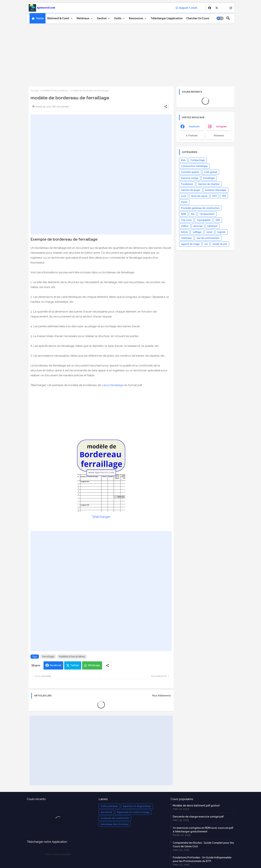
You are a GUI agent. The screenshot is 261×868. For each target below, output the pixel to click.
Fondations (187, 184)
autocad (198, 226)
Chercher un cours (198, 18)
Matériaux (83, 18)
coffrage (197, 232)
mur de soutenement (208, 238)
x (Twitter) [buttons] (192, 136)
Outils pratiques (109, 806)
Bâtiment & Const (58, 18)
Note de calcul (199, 196)
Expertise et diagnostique (137, 806)
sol (206, 244)
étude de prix (220, 244)
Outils (118, 18)
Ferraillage (48, 657)
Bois (183, 160)
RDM (184, 214)
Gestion (102, 18)
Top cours (186, 220)
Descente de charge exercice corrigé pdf (198, 817)
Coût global (211, 172)
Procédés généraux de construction (200, 208)
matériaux (186, 238)
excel (209, 232)
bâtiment (212, 226)
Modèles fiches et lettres (55, 91)
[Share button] (107, 665)
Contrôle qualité (190, 172)
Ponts (184, 202)
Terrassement (207, 214)
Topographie (204, 220)
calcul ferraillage (113, 385)
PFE (224, 196)
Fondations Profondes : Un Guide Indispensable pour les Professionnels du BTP (202, 859)
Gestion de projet (191, 190)
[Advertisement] (131, 54)
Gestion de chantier (209, 184)
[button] (220, 18)
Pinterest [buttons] (219, 136)
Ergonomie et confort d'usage (133, 812)
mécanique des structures (115, 824)
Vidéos (185, 226)
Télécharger (101, 517)
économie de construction (115, 818)
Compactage (198, 160)
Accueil (35, 91)
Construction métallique (194, 166)
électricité (106, 812)
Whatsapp (94, 665)
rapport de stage (190, 244)
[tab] (38, 18)
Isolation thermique (216, 190)
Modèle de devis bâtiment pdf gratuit (196, 806)
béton (184, 232)
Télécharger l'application (167, 18)
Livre (184, 196)
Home (40, 18)
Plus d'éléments (162, 696)
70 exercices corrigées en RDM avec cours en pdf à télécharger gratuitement (203, 830)
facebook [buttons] (194, 127)
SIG (193, 214)
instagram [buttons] (221, 127)
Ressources (136, 18)
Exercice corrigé (190, 178)
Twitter (75, 665)
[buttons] (210, 8)
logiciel (221, 232)
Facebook (55, 665)
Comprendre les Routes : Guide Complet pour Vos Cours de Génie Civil (203, 845)
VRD (218, 220)
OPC (215, 196)
